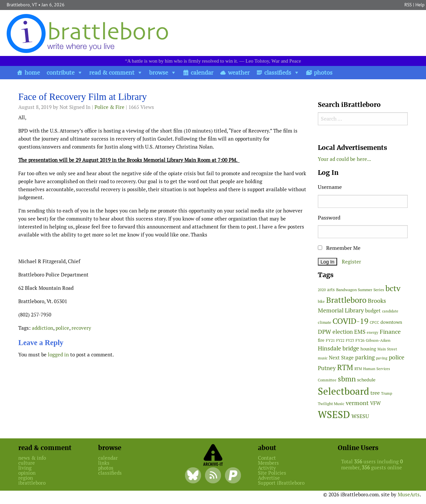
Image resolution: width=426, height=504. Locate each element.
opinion (27, 473)
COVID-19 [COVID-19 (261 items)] (350, 321)
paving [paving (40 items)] (382, 358)
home (32, 72)
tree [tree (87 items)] (375, 393)
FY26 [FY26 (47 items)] (360, 340)
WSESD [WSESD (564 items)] (334, 415)
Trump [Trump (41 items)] (387, 393)
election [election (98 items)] (343, 332)
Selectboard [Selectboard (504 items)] (343, 391)
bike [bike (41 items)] (321, 301)
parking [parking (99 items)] (365, 357)
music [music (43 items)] (323, 358)
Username (330, 187)
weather (239, 72)
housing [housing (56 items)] (368, 349)
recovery (81, 328)
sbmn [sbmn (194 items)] (347, 379)
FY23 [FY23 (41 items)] (350, 340)
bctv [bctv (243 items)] (393, 288)
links (104, 463)
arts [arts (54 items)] (331, 290)
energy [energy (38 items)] (373, 332)
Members (268, 463)
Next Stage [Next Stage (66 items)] (341, 358)
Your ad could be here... (344, 159)
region (26, 478)
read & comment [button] (112, 72)
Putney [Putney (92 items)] (327, 368)
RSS (408, 5)
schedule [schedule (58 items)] (366, 380)
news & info (32, 458)
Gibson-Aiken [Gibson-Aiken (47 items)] (378, 340)
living (25, 468)
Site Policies (272, 473)
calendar (202, 72)
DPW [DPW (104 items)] (324, 332)
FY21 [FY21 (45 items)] (330, 340)
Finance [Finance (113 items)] (390, 332)
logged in (58, 355)
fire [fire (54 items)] (321, 340)
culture (27, 463)
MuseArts (409, 495)
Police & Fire (109, 107)
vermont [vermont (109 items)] (357, 403)
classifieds (278, 72)
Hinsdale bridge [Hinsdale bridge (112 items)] (338, 348)
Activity (267, 468)
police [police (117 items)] (397, 357)
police (62, 328)
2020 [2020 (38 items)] (322, 290)
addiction (43, 328)
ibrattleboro (32, 483)
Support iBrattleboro (281, 483)
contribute (61, 72)
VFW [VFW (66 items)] (375, 403)
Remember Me (339, 248)
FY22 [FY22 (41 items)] (340, 340)
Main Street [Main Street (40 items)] (387, 349)
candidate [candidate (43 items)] (390, 311)
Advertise (269, 478)
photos (323, 72)
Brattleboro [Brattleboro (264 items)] (346, 300)
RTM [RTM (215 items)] (345, 367)
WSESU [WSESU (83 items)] (360, 416)
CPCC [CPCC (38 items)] (374, 322)
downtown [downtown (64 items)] (391, 322)
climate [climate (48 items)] (324, 322)
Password (329, 218)
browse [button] (159, 72)
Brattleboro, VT (22, 5)
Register (351, 262)
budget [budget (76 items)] (373, 311)
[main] (163, 227)
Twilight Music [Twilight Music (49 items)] (331, 404)
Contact (267, 458)
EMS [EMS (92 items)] (360, 332)
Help (420, 5)
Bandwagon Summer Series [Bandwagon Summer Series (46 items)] (360, 290)
